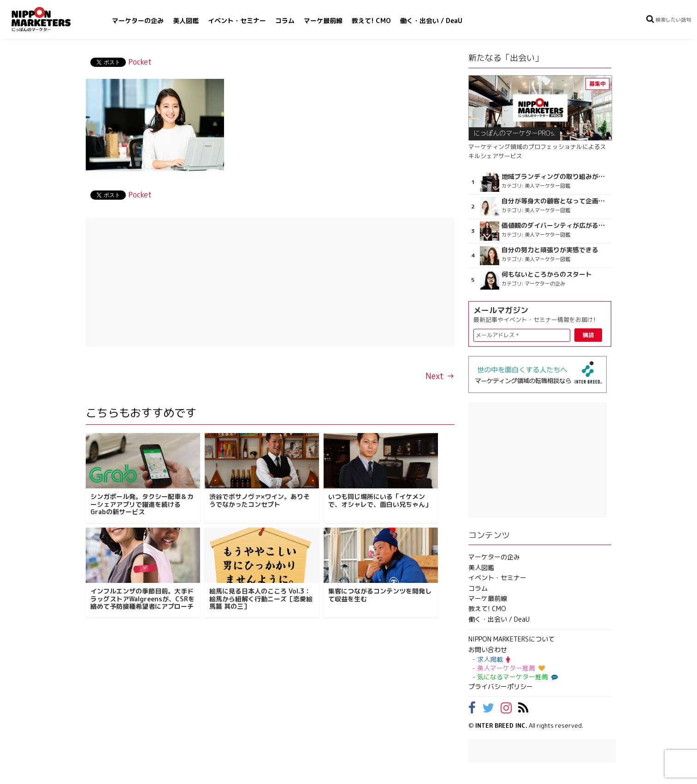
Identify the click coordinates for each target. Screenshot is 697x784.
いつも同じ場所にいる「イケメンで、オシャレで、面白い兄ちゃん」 (380, 500)
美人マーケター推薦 (511, 668)
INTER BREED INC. (501, 725)
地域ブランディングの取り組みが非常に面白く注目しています (555, 177)
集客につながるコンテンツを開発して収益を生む (380, 595)
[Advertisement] (270, 282)
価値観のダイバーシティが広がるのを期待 (555, 226)
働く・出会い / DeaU (431, 21)
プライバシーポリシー (501, 686)
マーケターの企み (138, 21)
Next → (440, 376)
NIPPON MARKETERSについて (511, 639)
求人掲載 (493, 659)
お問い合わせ (488, 650)
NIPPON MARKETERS (50, 19)
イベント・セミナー (237, 21)
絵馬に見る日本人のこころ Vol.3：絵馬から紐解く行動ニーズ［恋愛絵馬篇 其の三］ (261, 599)
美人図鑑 (186, 21)
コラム (285, 21)
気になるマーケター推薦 (516, 677)
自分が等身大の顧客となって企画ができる (555, 201)
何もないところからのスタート (547, 274)
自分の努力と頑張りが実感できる (550, 250)
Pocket (140, 62)
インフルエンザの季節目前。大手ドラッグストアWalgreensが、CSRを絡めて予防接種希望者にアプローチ (142, 599)
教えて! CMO (371, 21)
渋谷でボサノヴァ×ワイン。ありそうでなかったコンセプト (260, 500)
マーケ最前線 (323, 21)
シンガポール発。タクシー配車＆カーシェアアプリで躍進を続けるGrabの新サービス (142, 504)
